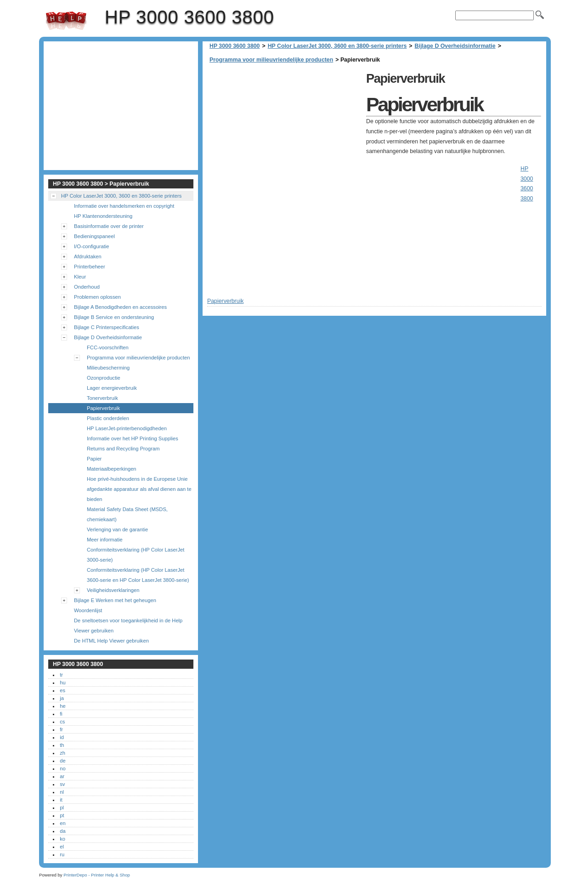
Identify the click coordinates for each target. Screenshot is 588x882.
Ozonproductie (104, 378)
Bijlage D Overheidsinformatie (455, 46)
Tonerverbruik (102, 398)
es (62, 690)
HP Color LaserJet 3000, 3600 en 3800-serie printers (337, 46)
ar (62, 776)
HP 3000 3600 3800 (66, 21)
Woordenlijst (88, 610)
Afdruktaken (88, 256)
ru (62, 854)
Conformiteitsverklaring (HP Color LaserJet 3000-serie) (136, 555)
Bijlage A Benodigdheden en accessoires (120, 307)
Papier (94, 459)
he (62, 706)
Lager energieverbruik (112, 388)
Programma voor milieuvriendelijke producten (271, 60)
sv (62, 784)
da (62, 831)
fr (61, 729)
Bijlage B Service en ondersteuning (114, 317)
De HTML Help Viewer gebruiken (111, 641)
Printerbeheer (90, 267)
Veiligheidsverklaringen (113, 590)
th (62, 745)
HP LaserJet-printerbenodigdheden (127, 428)
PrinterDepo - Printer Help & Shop (97, 875)
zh (62, 753)
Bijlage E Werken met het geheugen (115, 600)
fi (61, 714)
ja (62, 698)
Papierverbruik (103, 408)
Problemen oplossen (97, 297)
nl (62, 792)
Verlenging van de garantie (117, 529)
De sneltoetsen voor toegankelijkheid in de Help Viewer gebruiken (128, 626)
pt (62, 815)
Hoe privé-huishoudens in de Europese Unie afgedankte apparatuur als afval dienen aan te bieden (139, 489)
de (62, 761)
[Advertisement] (284, 133)
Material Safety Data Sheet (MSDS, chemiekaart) (127, 514)
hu (62, 683)
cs (62, 722)
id (62, 737)
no (62, 768)
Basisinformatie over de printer (109, 226)
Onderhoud (87, 287)
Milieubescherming (108, 368)
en (62, 823)
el (62, 847)
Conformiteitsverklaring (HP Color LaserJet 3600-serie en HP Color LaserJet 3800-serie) (138, 575)
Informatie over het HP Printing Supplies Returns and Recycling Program (133, 444)
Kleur (80, 277)
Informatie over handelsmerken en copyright (124, 206)
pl (62, 808)
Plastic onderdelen (108, 418)
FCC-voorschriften (108, 347)
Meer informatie (105, 540)
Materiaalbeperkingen (112, 469)
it (61, 800)
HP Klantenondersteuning (103, 216)
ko (62, 839)
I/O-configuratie (91, 246)
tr (61, 675)
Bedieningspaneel (94, 236)
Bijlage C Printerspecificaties (107, 327)
